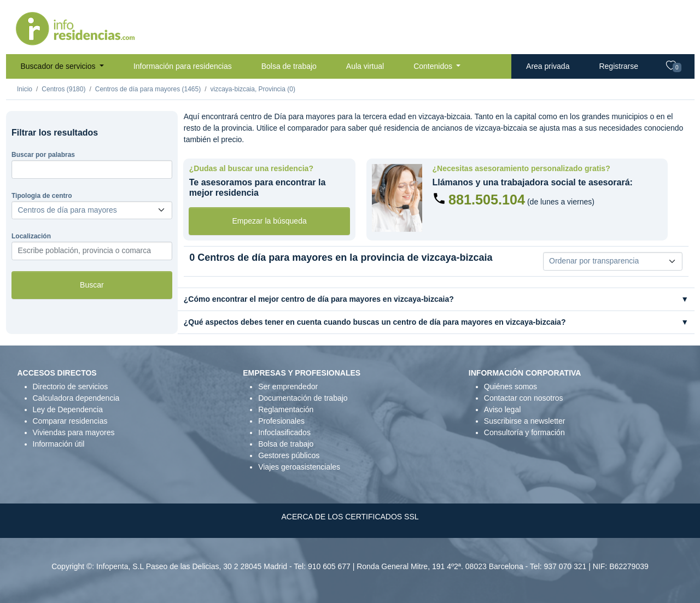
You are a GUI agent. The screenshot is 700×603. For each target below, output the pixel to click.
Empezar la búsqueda (270, 221)
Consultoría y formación (524, 432)
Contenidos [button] (434, 66)
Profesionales (281, 421)
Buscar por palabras (43, 155)
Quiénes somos (511, 387)
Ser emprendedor (288, 387)
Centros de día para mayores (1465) (148, 89)
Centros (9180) (63, 89)
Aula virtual (365, 66)
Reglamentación (286, 409)
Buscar (92, 285)
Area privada (548, 66)
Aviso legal (502, 409)
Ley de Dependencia (68, 409)
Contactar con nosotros (524, 398)
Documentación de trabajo (303, 398)
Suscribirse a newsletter (525, 421)
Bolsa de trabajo (289, 66)
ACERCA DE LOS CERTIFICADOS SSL (350, 517)
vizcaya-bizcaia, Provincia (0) (253, 89)
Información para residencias (183, 66)
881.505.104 (487, 200)
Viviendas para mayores (74, 432)
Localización (31, 236)
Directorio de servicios (71, 387)
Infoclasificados (284, 432)
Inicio (25, 89)
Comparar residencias (70, 421)
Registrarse (619, 66)
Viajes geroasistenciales (299, 467)
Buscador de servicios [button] (59, 66)
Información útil (59, 444)
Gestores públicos (289, 455)
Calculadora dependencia (76, 398)
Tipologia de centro (42, 196)
